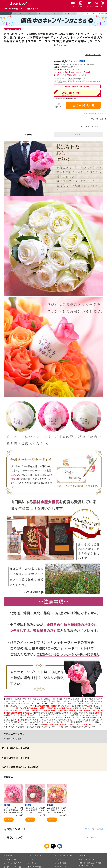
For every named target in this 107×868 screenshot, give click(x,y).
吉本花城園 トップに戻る (94, 113)
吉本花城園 (17, 739)
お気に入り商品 (10, 859)
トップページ (6, 13)
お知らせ (58, 859)
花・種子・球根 (70, 13)
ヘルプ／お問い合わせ (63, 856)
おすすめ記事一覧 (35, 856)
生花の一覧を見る (96, 119)
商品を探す (8, 856)
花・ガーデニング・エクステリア (50, 13)
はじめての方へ (61, 867)
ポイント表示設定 (35, 867)
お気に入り (59, 107)
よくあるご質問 (61, 863)
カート (30, 859)
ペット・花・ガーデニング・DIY (24, 13)
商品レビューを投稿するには (92, 127)
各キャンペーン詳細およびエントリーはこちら (72, 75)
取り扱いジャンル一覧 (12, 867)
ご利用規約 (83, 856)
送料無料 (7, 739)
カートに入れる (83, 105)
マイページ (32, 863)
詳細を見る (9, 820)
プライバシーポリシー (87, 859)
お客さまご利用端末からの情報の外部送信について (90, 864)
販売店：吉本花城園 (93, 55)
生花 (80, 13)
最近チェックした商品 (12, 863)
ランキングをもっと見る (94, 829)
